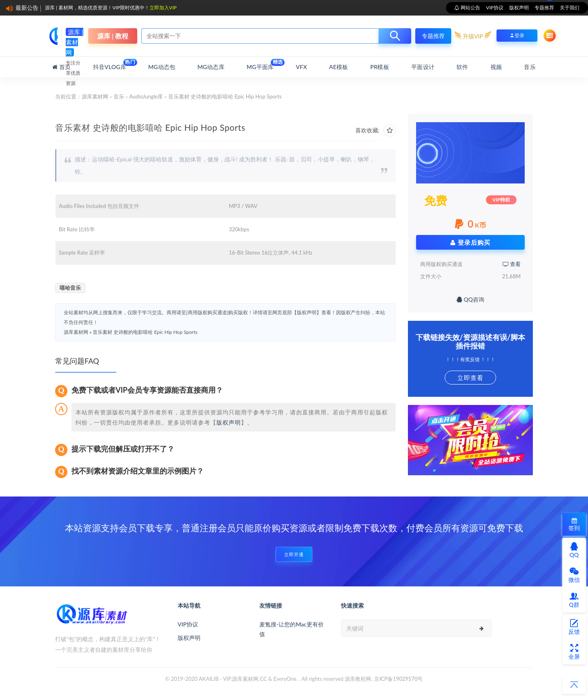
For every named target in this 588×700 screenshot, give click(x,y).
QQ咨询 (470, 299)
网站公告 (470, 8)
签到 (574, 524)
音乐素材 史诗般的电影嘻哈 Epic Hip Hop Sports (145, 332)
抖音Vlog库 (110, 65)
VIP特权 (501, 200)
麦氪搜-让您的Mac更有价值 (292, 629)
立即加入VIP (163, 8)
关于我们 (570, 8)
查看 (512, 264)
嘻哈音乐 (70, 288)
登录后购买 (470, 242)
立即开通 (294, 554)
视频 (496, 67)
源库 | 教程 (113, 36)
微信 (574, 575)
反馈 (574, 627)
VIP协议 (495, 8)
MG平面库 (260, 65)
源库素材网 (95, 96)
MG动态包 (162, 67)
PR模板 (380, 67)
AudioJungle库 (146, 96)
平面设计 (423, 67)
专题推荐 (544, 8)
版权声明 (519, 8)
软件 (462, 67)
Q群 (574, 600)
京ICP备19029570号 (399, 679)
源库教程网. (359, 679)
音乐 (530, 67)
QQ (574, 550)
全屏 (574, 652)
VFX (302, 67)
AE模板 (339, 67)
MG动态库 (211, 67)
